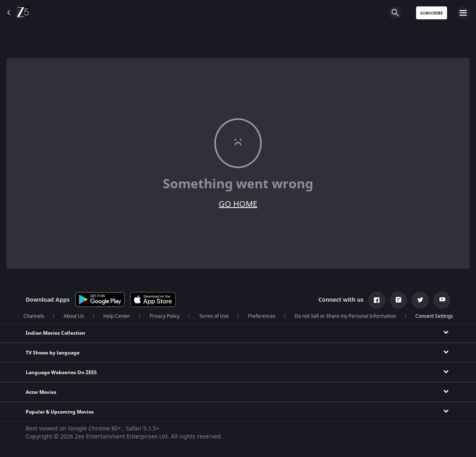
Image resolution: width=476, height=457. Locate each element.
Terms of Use (214, 316)
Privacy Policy (165, 316)
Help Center (117, 316)
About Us (74, 316)
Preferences (262, 316)
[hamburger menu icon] (463, 13)
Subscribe (432, 13)
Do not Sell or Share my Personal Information (345, 316)
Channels (34, 316)
